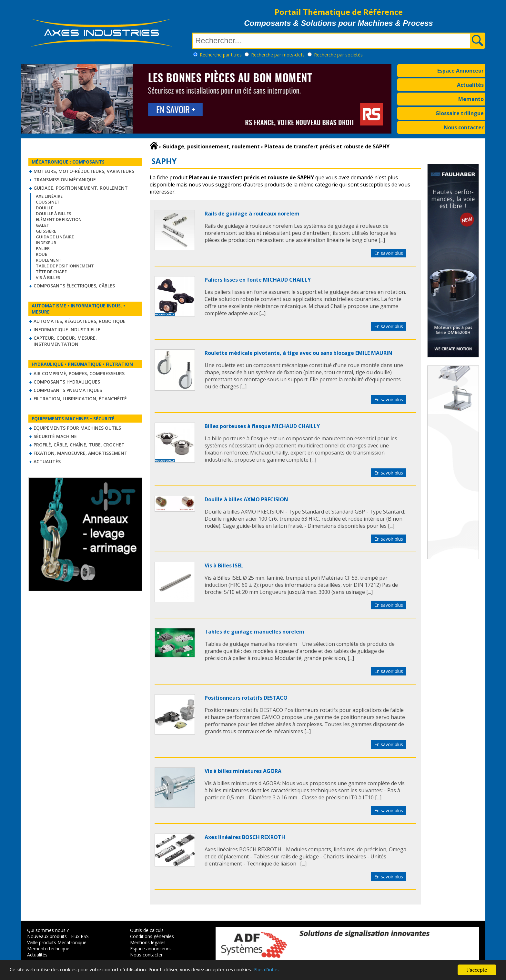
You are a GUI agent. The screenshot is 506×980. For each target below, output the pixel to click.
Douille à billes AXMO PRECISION (246, 499)
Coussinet (48, 202)
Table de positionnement (65, 266)
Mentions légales (148, 942)
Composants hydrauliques (67, 382)
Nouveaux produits (47, 936)
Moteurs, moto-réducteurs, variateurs (84, 171)
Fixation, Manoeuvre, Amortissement (81, 453)
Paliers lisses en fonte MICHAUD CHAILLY (258, 280)
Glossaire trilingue (460, 113)
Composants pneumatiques (68, 390)
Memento (471, 99)
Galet (43, 225)
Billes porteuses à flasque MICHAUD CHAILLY (262, 426)
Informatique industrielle (67, 330)
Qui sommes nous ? (48, 930)
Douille (45, 208)
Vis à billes (48, 277)
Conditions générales (152, 936)
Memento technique (48, 949)
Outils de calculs (147, 930)
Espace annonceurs (150, 949)
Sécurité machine (55, 436)
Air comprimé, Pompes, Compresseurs (79, 373)
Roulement (49, 260)
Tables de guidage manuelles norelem (254, 632)
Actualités (470, 85)
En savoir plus (389, 253)
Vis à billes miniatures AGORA (243, 771)
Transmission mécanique (65, 180)
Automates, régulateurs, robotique (80, 321)
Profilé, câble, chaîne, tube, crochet (79, 445)
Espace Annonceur (460, 71)
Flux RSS (80, 936)
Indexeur (46, 243)
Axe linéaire (49, 196)
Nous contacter (464, 127)
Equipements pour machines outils (77, 428)
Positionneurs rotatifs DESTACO (246, 698)
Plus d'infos (267, 971)
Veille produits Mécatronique (57, 942)
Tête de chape (51, 272)
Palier (43, 248)
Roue (41, 254)
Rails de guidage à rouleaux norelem (252, 214)
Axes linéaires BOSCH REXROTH (245, 837)
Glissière (46, 231)
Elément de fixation (59, 219)
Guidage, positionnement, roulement (81, 188)
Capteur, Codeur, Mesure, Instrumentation (65, 341)
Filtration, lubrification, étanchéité (80, 399)
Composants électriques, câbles (74, 286)
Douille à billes (54, 214)
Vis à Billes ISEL (224, 565)
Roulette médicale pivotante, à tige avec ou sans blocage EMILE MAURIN (299, 353)
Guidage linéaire (55, 237)
